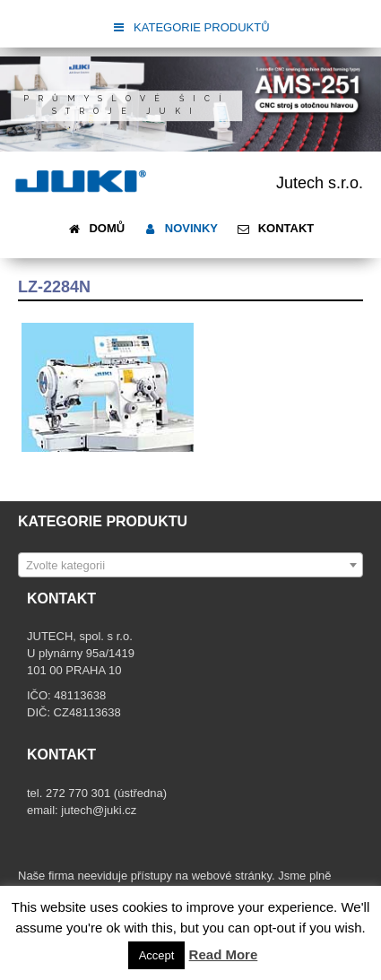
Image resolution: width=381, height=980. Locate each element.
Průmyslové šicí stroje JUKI (127, 105)
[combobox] (190, 565)
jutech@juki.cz (100, 810)
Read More (224, 954)
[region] (190, 104)
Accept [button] (157, 955)
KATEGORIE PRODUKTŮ (190, 27)
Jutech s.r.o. (320, 183)
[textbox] (190, 566)
